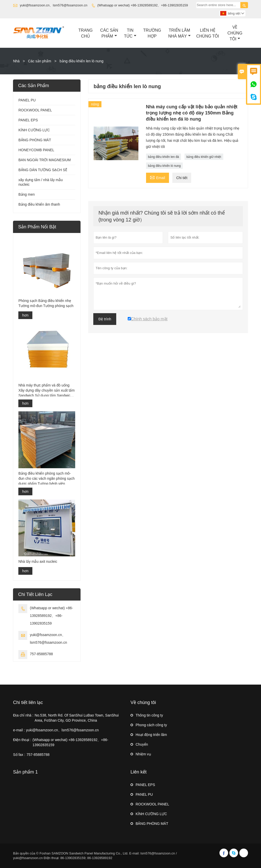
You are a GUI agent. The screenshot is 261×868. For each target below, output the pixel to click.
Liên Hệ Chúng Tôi (208, 33)
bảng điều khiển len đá (164, 157)
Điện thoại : (22, 740)
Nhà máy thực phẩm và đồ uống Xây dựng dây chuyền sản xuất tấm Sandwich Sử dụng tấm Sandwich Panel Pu (47, 391)
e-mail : (19, 730)
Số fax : (19, 755)
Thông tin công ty (149, 715)
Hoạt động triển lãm (151, 735)
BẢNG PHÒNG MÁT (35, 140)
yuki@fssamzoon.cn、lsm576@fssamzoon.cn (54, 5)
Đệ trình (105, 319)
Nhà (16, 61)
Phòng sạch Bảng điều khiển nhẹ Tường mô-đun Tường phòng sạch (46, 303)
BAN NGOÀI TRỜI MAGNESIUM (44, 160)
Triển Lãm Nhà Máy (179, 33)
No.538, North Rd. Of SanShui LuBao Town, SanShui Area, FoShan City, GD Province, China (77, 718)
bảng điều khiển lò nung (164, 166)
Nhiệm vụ (143, 754)
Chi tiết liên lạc (28, 702)
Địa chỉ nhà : (23, 715)
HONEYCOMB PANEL (36, 150)
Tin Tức (130, 33)
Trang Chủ (86, 33)
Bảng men (27, 194)
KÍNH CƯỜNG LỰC (34, 130)
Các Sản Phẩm (109, 33)
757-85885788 (41, 654)
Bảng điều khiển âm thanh (39, 204)
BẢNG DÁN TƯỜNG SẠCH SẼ (43, 170)
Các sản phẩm (40, 61)
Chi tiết (182, 178)
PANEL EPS (28, 120)
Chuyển (142, 744)
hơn (25, 315)
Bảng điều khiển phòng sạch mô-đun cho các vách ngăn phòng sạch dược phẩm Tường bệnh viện (47, 478)
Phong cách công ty (151, 725)
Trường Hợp (152, 33)
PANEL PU (27, 100)
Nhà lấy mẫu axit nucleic (38, 561)
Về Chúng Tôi (235, 33)
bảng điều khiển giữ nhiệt (204, 157)
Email (158, 177)
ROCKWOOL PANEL (35, 110)
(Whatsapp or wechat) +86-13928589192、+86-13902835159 (143, 5)
